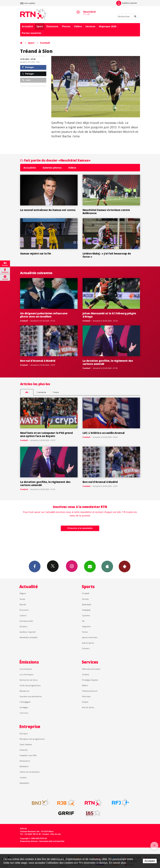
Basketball (87, 604)
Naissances (24, 691)
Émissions (52, 26)
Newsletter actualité (29, 637)
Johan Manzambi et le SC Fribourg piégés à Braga (109, 315)
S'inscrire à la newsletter (80, 528)
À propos (24, 733)
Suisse (22, 599)
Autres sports (88, 643)
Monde (23, 604)
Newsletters (90, 566)
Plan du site (56, 834)
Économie (24, 610)
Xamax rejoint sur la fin (36, 253)
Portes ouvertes (32, 33)
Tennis (85, 632)
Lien (26, 80)
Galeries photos (52, 168)
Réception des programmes (32, 739)
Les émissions (26, 669)
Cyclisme (86, 615)
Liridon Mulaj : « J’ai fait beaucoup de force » (107, 255)
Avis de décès (88, 707)
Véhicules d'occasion (91, 669)
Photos (66, 26)
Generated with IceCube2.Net (52, 841)
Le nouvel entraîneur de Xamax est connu (48, 210)
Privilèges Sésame (90, 680)
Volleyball (86, 610)
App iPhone (107, 566)
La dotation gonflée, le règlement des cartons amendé (108, 362)
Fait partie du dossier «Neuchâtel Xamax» (55, 160)
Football (45, 43)
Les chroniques (26, 674)
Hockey (85, 599)
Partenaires (25, 761)
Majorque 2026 (108, 26)
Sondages (24, 707)
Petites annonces (90, 691)
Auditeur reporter (28, 632)
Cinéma (85, 674)
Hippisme (86, 626)
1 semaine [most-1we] (41, 392)
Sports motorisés (90, 637)
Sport (40, 26)
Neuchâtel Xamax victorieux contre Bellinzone (106, 212)
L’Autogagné (25, 702)
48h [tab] (27, 392)
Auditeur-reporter (127, 3)
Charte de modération (30, 772)
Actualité (27, 26)
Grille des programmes (30, 685)
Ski (83, 621)
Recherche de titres (29, 680)
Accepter (150, 861)
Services (90, 26)
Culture (23, 615)
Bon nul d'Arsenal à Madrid (38, 361)
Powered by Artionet (29, 841)
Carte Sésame (26, 744)
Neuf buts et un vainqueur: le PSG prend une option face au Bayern (46, 434)
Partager (28, 67)
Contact (23, 777)
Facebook (35, 566)
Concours (24, 713)
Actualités (30, 168)
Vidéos (78, 26)
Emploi (85, 702)
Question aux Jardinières (31, 696)
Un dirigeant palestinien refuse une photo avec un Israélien (44, 315)
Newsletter (24, 783)
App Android (125, 566)
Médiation (24, 766)
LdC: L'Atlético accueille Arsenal (104, 433)
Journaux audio (26, 621)
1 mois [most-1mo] (56, 392)
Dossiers (23, 626)
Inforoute (86, 696)
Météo (85, 685)
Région (23, 593)
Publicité (24, 750)
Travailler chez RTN (28, 755)
